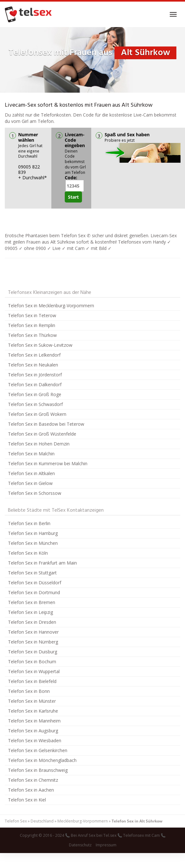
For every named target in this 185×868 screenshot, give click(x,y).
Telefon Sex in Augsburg (33, 731)
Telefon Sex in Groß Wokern (37, 414)
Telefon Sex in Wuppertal (34, 671)
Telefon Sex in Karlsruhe (33, 711)
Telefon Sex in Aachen (31, 790)
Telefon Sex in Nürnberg (33, 642)
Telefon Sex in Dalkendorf (35, 384)
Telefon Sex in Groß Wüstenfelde (42, 434)
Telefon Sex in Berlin (29, 523)
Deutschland (42, 821)
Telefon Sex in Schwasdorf (35, 404)
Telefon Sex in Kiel (27, 800)
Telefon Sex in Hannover (33, 632)
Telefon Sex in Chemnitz (33, 780)
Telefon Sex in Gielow (30, 483)
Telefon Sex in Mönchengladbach (42, 760)
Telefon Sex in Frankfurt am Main (42, 563)
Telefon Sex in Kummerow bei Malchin (48, 463)
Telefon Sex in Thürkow (32, 335)
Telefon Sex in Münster (32, 701)
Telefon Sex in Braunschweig (38, 770)
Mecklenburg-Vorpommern (83, 821)
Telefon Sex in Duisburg (33, 652)
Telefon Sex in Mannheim (34, 721)
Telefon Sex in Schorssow (35, 493)
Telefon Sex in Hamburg (33, 533)
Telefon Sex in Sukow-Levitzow (40, 345)
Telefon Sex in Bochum (32, 662)
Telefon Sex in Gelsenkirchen (38, 750)
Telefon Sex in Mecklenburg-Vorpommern (51, 306)
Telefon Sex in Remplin (32, 325)
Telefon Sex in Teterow (32, 315)
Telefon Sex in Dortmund (34, 592)
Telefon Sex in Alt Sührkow (137, 821)
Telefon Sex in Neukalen (33, 365)
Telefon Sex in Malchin (31, 454)
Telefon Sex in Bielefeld (32, 681)
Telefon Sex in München (33, 543)
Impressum (106, 845)
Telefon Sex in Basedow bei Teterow (46, 424)
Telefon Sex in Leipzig (30, 612)
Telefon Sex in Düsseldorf (35, 583)
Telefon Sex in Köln (28, 553)
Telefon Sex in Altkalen (31, 473)
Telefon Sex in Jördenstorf (35, 375)
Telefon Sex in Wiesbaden (35, 740)
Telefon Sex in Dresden (32, 622)
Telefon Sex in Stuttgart (32, 573)
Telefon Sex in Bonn (29, 691)
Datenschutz (80, 845)
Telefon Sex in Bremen (32, 602)
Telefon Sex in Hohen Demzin (39, 444)
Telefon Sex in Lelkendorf (34, 355)
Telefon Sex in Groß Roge (35, 394)
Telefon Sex (16, 821)
